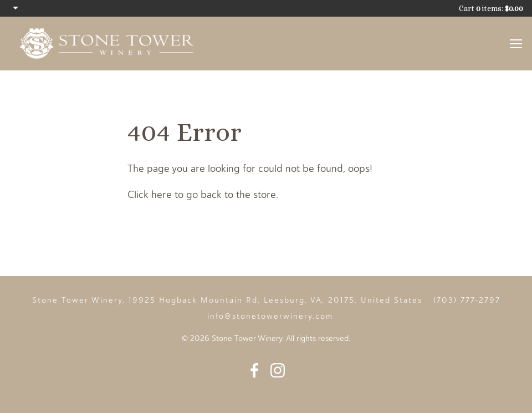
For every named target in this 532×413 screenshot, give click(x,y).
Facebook (254, 370)
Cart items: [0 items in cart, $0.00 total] (491, 8)
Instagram (278, 370)
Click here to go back (175, 195)
